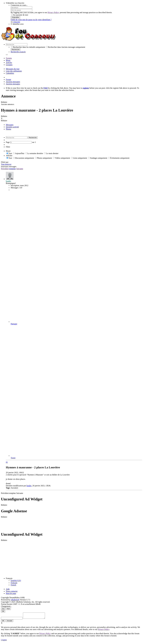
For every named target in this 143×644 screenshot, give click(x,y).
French (13, 585)
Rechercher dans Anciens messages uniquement (66, 47)
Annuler (9, 622)
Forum (8, 80)
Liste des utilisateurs (14, 71)
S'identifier (15, 17)
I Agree (4, 641)
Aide (8, 589)
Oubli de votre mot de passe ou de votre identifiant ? (31, 20)
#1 (7, 462)
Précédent (5, 169)
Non (8, 609)
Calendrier (10, 73)
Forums (9, 58)
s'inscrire (17, 22)
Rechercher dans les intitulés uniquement (28, 47)
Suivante (20, 169)
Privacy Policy (53, 12)
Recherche (16, 50)
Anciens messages (13, 82)
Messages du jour (13, 69)
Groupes (9, 65)
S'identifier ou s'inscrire (15, 3)
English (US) (16, 581)
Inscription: (15, 185)
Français (14, 583)
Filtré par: (5, 162)
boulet (29, 486)
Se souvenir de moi (20, 15)
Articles (9, 63)
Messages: (15, 188)
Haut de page (11, 593)
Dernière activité (12, 127)
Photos (9, 129)
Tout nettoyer (6, 164)
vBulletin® (15, 600)
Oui (3, 609)
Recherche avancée (18, 52)
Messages (10, 125)
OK (3, 611)
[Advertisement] (45, 523)
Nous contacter (12, 591)
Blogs (8, 60)
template (12, 169)
